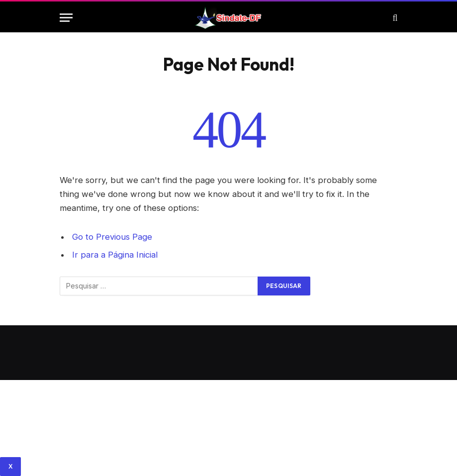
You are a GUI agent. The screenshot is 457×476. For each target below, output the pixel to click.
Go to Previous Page (112, 237)
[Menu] (66, 18)
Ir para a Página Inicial (115, 255)
